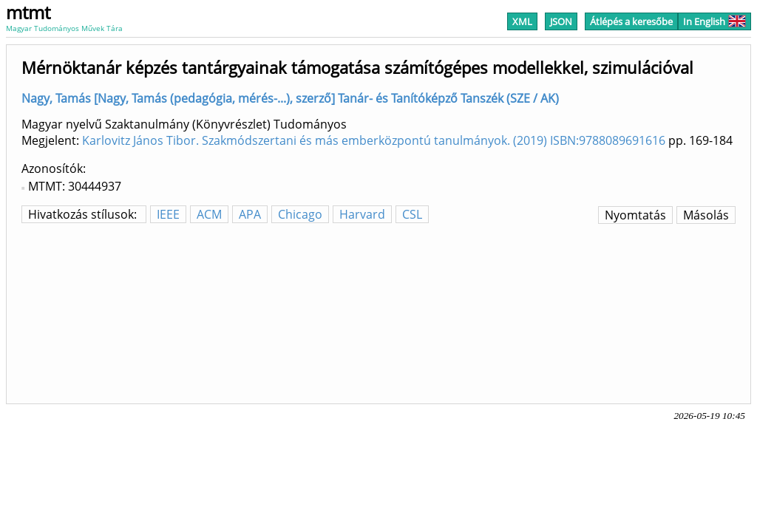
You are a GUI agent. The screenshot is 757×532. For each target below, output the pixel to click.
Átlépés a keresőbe (631, 21)
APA (250, 214)
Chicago (300, 214)
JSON (561, 21)
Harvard (362, 214)
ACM (209, 214)
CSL (412, 214)
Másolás (706, 215)
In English (714, 21)
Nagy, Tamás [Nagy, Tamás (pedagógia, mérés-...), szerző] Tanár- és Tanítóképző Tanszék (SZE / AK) (290, 98)
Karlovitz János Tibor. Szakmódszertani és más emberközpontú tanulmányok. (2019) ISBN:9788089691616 (374, 140)
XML (522, 21)
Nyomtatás (635, 215)
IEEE (168, 214)
